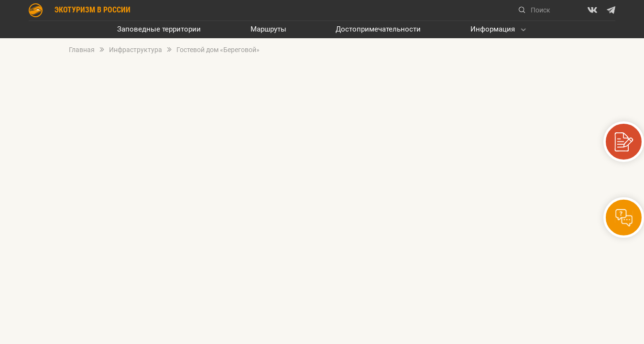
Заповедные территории (159, 29)
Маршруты (268, 29)
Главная (82, 50)
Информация (493, 29)
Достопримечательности (378, 29)
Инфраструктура (136, 50)
